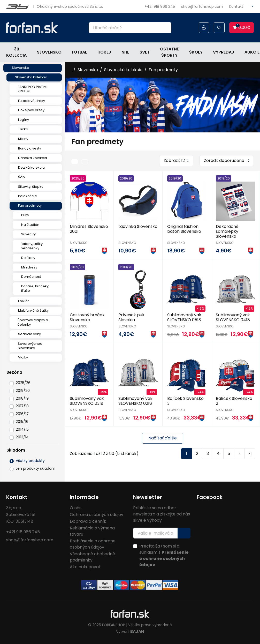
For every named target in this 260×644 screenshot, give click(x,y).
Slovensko (49, 52)
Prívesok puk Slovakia (131, 317)
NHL (125, 52)
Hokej (104, 52)
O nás (76, 508)
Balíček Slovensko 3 (185, 401)
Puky (25, 215)
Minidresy (29, 267)
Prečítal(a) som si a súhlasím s (164, 555)
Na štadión (30, 225)
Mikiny (23, 139)
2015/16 (22, 422)
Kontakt (236, 6)
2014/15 (22, 429)
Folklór (24, 301)
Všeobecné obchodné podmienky (92, 557)
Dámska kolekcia (33, 158)
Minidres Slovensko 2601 (89, 229)
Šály (22, 177)
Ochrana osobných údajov (97, 515)
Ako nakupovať (85, 567)
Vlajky (23, 357)
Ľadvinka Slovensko (138, 226)
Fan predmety (30, 205)
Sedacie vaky (29, 334)
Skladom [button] (16, 450)
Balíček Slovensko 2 (234, 401)
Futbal (79, 52)
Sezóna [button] (14, 372)
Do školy (28, 258)
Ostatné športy (169, 52)
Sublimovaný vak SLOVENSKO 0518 (184, 317)
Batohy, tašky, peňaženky (32, 246)
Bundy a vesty (30, 148)
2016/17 (22, 414)
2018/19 (22, 398)
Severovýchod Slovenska (30, 346)
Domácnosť (31, 277)
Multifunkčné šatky (33, 310)
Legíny (24, 120)
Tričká (23, 129)
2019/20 (23, 391)
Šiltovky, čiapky (31, 187)
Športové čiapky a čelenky (33, 322)
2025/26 (23, 383)
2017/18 (22, 406)
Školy (196, 52)
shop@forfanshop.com (202, 6)
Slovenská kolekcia (31, 77)
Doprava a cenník (88, 521)
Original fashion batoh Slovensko (184, 229)
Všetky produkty (30, 461)
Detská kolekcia (31, 167)
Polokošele (28, 196)
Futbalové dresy (32, 101)
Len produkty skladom (36, 468)
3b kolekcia (16, 52)
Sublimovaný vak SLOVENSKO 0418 (233, 317)
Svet (145, 52)
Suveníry (28, 234)
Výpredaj (224, 52)
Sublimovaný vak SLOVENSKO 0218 (135, 401)
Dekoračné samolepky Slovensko (227, 231)
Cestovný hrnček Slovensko (87, 317)
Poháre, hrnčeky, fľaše (35, 288)
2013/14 (22, 437)
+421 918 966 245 (160, 6)
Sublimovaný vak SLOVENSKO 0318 (87, 401)
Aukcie (252, 52)
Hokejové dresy (31, 110)
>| (250, 454)
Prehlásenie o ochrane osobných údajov (93, 544)
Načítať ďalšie (163, 438)
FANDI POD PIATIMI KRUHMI (33, 89)
